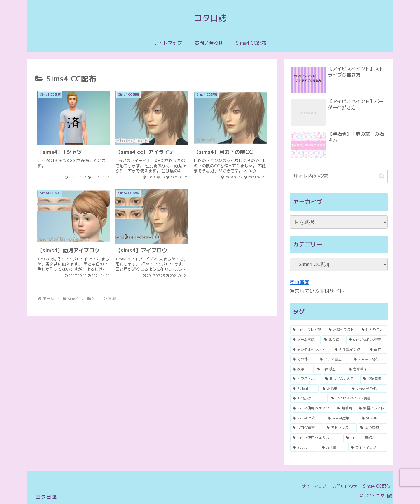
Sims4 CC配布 (377, 486)
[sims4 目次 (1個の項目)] (307, 418)
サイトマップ (314, 486)
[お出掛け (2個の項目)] (309, 398)
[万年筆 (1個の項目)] (333, 447)
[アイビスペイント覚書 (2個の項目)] (358, 398)
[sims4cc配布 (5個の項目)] (369, 359)
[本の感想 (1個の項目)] (372, 428)
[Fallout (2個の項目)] (304, 389)
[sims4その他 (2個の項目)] (368, 389)
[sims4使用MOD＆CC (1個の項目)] (312, 408)
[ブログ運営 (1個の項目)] (307, 428)
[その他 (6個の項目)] (303, 359)
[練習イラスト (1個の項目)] (372, 408)
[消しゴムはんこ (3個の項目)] (341, 379)
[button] (382, 176)
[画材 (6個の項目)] (377, 350)
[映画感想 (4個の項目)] (330, 369)
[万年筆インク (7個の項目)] (349, 350)
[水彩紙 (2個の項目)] (334, 389)
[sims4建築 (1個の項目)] (342, 418)
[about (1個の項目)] (304, 447)
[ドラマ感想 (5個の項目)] (333, 359)
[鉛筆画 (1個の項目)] (345, 408)
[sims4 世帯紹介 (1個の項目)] (365, 438)
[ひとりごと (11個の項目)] (373, 330)
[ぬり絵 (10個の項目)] (333, 340)
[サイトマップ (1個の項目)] (368, 447)
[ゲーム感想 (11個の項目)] (305, 340)
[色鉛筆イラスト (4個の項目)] (367, 369)
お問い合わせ (345, 486)
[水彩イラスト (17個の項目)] (342, 330)
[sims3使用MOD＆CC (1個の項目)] (316, 438)
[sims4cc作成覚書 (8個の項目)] (367, 340)
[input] (339, 176)
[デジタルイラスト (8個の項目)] (311, 350)
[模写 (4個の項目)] (302, 369)
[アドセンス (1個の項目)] (340, 428)
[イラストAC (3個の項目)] (306, 379)
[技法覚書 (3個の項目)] (374, 379)
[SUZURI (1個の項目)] (373, 418)
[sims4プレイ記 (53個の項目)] (308, 330)
